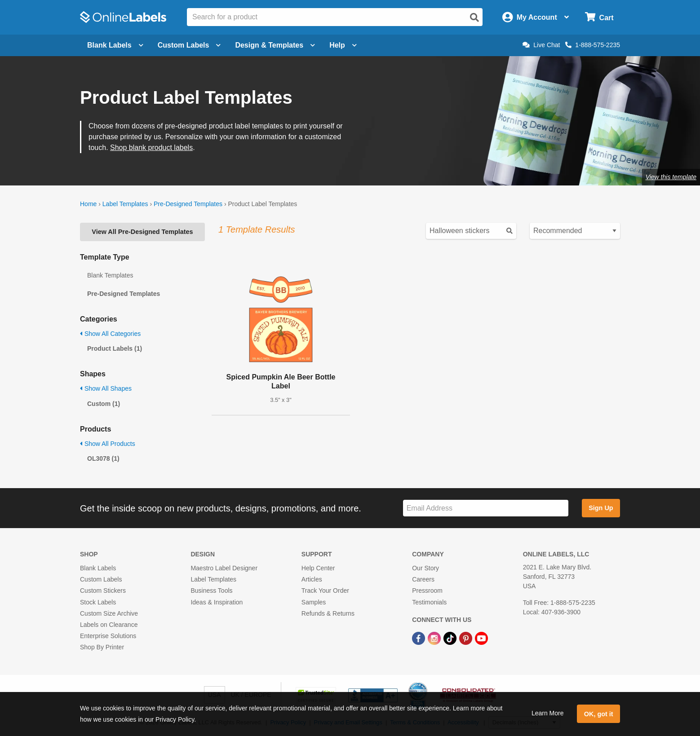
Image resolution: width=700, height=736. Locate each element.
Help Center (318, 568)
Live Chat (541, 45)
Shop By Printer (102, 647)
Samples (314, 602)
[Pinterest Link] (467, 638)
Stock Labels (98, 602)
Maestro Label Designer (224, 568)
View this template (671, 177)
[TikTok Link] (451, 638)
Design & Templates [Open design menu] (275, 45)
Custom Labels (101, 579)
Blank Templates (110, 275)
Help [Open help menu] (343, 45)
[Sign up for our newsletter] (486, 508)
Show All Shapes (106, 388)
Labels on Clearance (109, 625)
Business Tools (211, 591)
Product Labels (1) (115, 348)
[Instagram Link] (435, 638)
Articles (312, 579)
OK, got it (599, 714)
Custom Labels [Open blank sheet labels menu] (189, 45)
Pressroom (427, 591)
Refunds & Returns (328, 613)
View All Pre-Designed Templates (142, 232)
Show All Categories (110, 334)
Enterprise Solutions (108, 636)
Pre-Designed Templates (188, 204)
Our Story (425, 568)
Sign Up (601, 508)
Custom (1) (104, 404)
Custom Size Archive (109, 613)
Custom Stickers (103, 591)
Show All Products (108, 444)
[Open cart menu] (599, 17)
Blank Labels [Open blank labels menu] (115, 45)
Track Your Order (325, 591)
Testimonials (429, 602)
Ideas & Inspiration (217, 602)
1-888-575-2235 (593, 45)
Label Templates (125, 204)
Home (88, 204)
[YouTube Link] (481, 638)
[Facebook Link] (419, 638)
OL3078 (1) (103, 458)
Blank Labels (98, 568)
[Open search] (474, 18)
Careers (423, 579)
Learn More (548, 713)
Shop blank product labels (151, 148)
